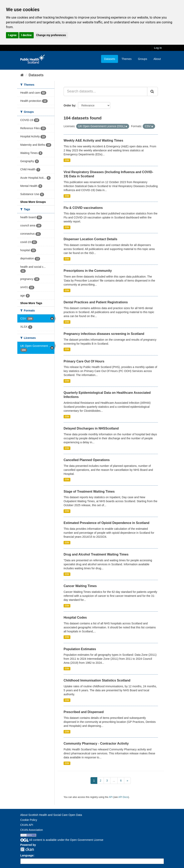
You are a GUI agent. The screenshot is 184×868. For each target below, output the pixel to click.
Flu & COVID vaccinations (83, 208)
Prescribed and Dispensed (84, 712)
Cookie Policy (29, 820)
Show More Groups (33, 202)
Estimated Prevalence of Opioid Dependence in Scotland (106, 523)
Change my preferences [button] (51, 35)
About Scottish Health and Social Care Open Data (51, 815)
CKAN (27, 849)
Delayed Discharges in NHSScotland (91, 428)
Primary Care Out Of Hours (84, 361)
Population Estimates (80, 649)
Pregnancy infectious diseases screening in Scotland (104, 334)
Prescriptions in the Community (88, 271)
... (114, 781)
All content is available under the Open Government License (62, 840)
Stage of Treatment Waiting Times (89, 492)
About (157, 59)
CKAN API (27, 825)
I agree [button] (12, 35)
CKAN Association (32, 830)
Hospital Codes (75, 618)
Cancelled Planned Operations (87, 460)
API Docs (123, 797)
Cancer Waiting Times (80, 586)
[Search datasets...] (105, 91)
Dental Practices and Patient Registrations (96, 302)
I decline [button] (26, 35)
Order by (69, 105)
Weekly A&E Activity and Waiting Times (93, 140)
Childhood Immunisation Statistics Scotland (97, 680)
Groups (143, 59)
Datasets (110, 59)
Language (27, 855)
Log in (158, 48)
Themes (126, 59)
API (111, 797)
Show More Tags (31, 303)
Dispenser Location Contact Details (90, 239)
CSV (67, 160)
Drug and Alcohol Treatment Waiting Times (96, 554)
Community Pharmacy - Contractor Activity (96, 744)
